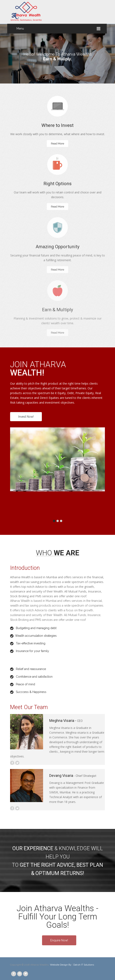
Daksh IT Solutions (84, 965)
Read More (57, 144)
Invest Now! (26, 417)
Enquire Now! (59, 940)
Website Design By (61, 965)
